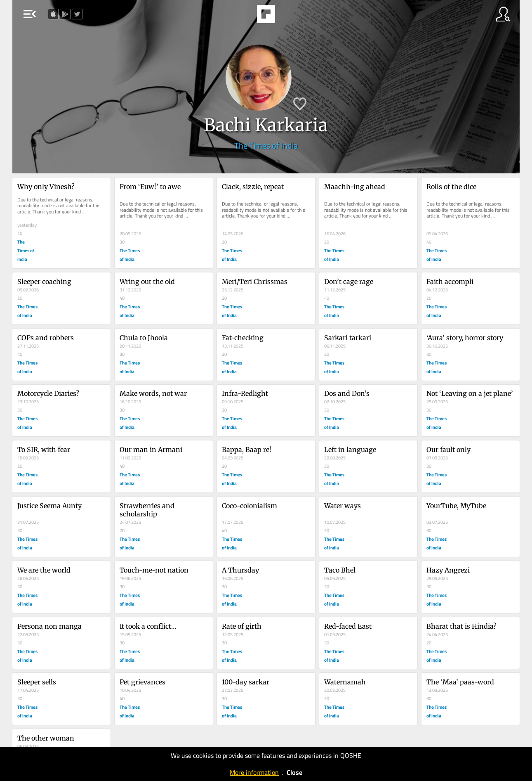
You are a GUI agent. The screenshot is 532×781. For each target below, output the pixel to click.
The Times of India (266, 146)
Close (294, 772)
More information (254, 772)
